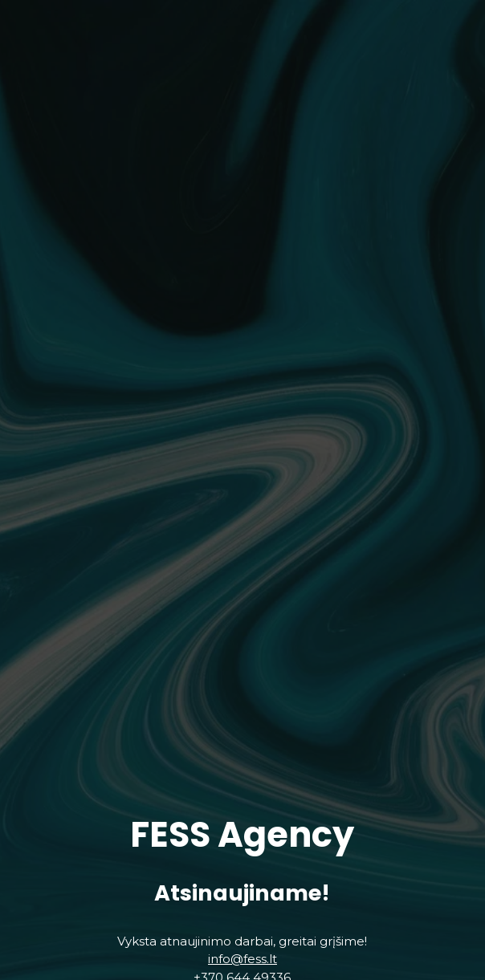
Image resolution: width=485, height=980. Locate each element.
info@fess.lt (243, 965)
